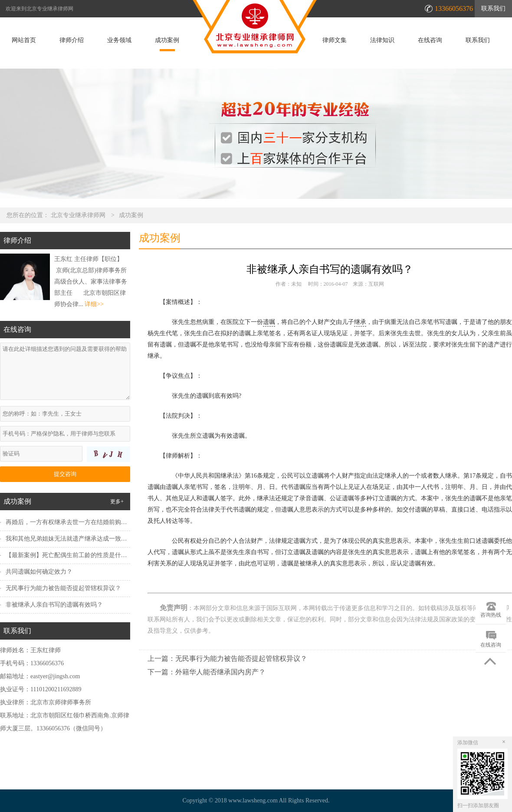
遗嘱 (269, 322)
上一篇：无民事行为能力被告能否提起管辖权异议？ (227, 659)
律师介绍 (72, 40)
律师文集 (335, 40)
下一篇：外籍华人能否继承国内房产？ (207, 672)
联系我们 (493, 8)
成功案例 (167, 40)
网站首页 (24, 40)
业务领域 (119, 40)
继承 (360, 322)
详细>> (94, 304)
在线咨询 (430, 40)
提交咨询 (65, 474)
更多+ (117, 502)
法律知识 (382, 40)
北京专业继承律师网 (78, 215)
